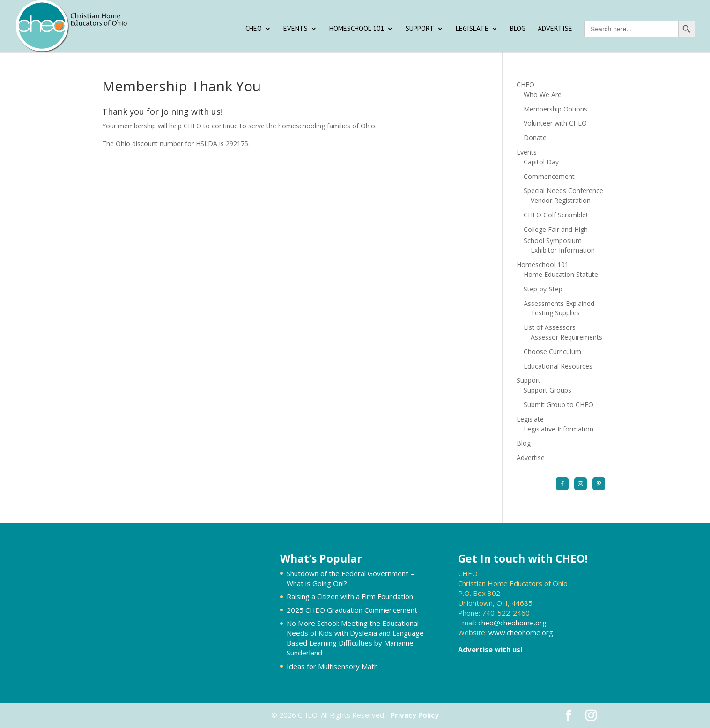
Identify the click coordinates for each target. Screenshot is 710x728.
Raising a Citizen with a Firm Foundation (350, 596)
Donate (535, 137)
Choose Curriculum (552, 352)
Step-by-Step (543, 289)
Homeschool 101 (357, 29)
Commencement (549, 176)
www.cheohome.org (521, 632)
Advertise (555, 29)
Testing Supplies (555, 313)
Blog (518, 29)
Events (296, 29)
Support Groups (547, 390)
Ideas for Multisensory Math (332, 666)
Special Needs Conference (563, 190)
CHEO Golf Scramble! (555, 215)
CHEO (254, 29)
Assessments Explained (559, 303)
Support (420, 29)
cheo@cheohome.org (512, 623)
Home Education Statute (561, 274)
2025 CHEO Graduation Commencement (352, 610)
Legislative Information (558, 429)
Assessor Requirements (566, 337)
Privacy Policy (415, 715)
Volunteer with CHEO (555, 123)
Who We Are (543, 94)
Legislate (472, 29)
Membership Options (555, 109)
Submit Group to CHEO (558, 405)
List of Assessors (550, 327)
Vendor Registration (561, 200)
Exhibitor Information (563, 250)
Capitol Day (541, 162)
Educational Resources (558, 366)
